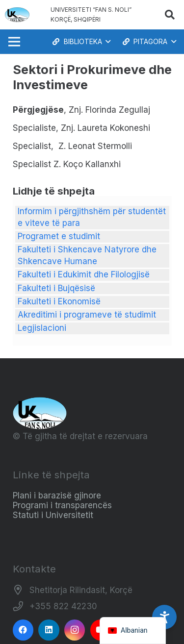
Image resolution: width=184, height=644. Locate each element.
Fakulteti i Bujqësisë (56, 288)
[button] (170, 15)
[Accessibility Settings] (164, 617)
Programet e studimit (59, 236)
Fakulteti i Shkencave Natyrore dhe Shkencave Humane (87, 255)
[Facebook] (23, 630)
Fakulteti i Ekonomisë (59, 301)
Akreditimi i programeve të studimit (87, 315)
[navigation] (133, 631)
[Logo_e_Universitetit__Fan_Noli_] (17, 15)
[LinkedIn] (49, 630)
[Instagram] (75, 630)
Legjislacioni (42, 328)
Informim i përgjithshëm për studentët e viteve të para (92, 217)
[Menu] (14, 42)
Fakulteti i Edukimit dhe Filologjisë (84, 274)
